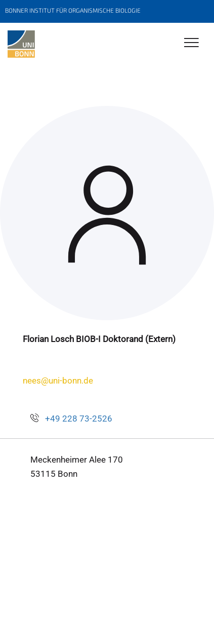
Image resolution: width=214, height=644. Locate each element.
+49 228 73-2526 (79, 419)
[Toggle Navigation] (191, 43)
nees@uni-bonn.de (58, 381)
